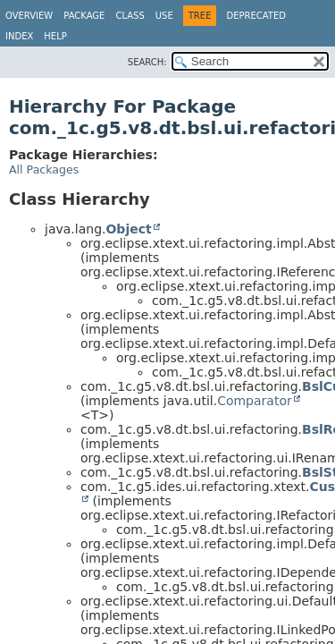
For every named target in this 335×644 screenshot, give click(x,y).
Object (128, 229)
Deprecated (256, 16)
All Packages (44, 169)
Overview (29, 16)
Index (19, 36)
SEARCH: (147, 62)
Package (84, 16)
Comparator (255, 401)
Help (55, 36)
